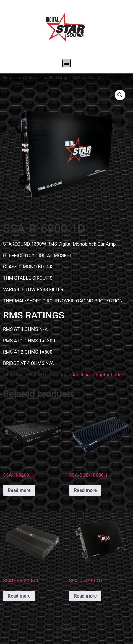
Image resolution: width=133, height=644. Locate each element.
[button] (66, 63)
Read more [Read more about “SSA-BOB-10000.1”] (85, 490)
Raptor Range (55, 78)
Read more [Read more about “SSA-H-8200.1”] (19, 490)
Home (9, 78)
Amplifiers (28, 78)
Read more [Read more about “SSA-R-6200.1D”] (85, 596)
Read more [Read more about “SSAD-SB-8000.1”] (19, 596)
